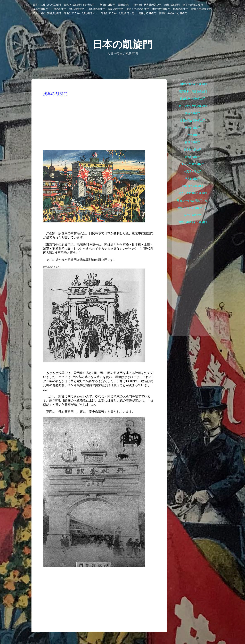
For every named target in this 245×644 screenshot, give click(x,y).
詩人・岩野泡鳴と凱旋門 (47, 13)
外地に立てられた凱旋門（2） (118, 13)
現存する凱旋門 (147, 13)
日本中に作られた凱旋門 (47, 5)
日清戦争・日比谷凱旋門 (193, 92)
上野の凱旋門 (59, 9)
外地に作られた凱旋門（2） (193, 208)
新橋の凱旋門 (172, 5)
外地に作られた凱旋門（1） (193, 201)
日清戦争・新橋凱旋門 (193, 99)
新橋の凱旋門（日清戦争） (115, 5)
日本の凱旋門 (122, 44)
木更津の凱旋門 (161, 9)
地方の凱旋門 (181, 9)
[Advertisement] (99, 123)
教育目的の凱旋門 (201, 9)
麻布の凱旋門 (116, 9)
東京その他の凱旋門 (138, 9)
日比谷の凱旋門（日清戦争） (80, 5)
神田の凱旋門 (77, 9)
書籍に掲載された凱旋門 (173, 13)
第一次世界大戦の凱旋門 (147, 5)
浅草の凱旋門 (40, 9)
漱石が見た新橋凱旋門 (193, 121)
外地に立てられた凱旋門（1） (81, 13)
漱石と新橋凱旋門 (193, 5)
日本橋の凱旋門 (96, 9)
